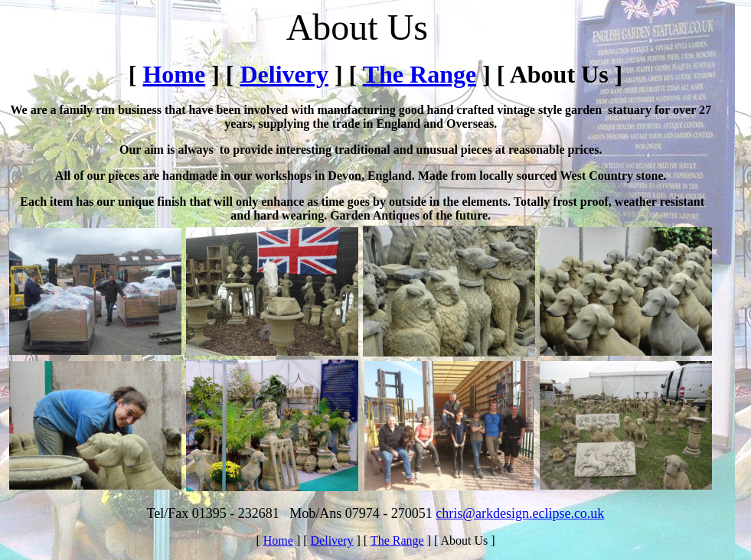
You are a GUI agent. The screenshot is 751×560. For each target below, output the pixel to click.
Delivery (284, 74)
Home (174, 74)
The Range (420, 74)
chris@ (455, 513)
